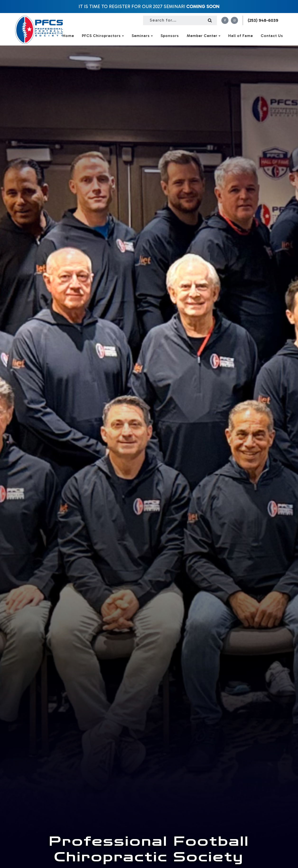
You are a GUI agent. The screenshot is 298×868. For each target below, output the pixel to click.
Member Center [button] (204, 36)
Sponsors (170, 36)
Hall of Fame (241, 36)
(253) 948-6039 (263, 20)
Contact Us (272, 36)
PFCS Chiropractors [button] (103, 36)
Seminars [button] (142, 36)
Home (68, 36)
